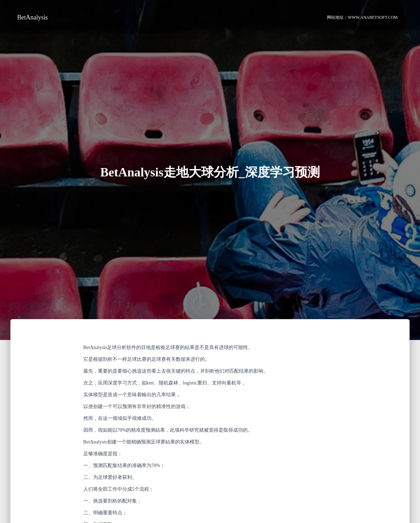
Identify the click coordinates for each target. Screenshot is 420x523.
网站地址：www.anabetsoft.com (362, 17)
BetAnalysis (33, 17)
